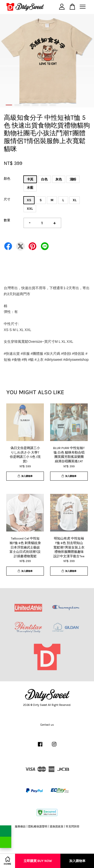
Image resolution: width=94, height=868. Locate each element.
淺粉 (73, 179)
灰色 (59, 179)
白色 (44, 179)
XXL (30, 209)
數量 (7, 220)
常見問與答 (73, 827)
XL (75, 200)
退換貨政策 (57, 827)
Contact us (47, 725)
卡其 (30, 179)
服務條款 (20, 827)
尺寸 (7, 199)
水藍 (30, 188)
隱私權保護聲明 (38, 827)
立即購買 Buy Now (38, 861)
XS (29, 200)
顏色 (7, 179)
